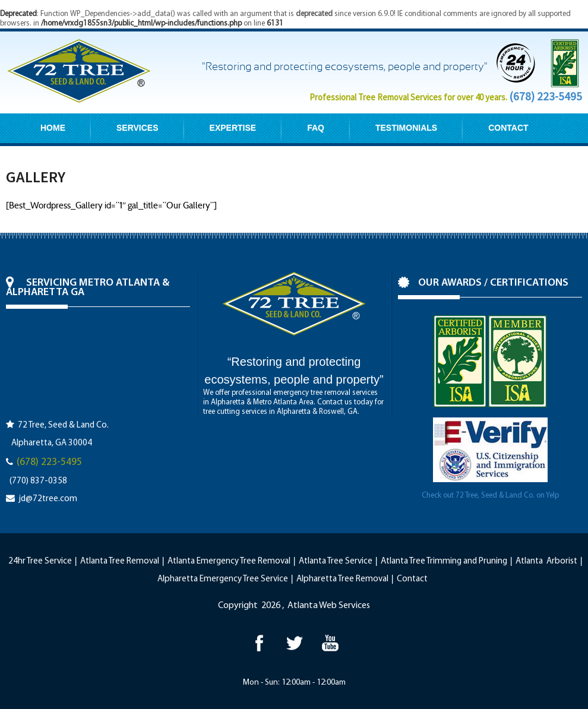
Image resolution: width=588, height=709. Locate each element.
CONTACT (508, 128)
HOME (53, 128)
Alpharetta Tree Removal (342, 579)
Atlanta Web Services (329, 606)
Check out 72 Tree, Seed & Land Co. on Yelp (490, 496)
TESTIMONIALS (406, 128)
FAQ (316, 128)
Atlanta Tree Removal (120, 561)
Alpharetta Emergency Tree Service (223, 579)
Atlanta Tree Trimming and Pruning (444, 561)
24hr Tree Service (40, 561)
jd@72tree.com (48, 499)
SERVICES (137, 128)
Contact (412, 579)
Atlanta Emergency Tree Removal (229, 561)
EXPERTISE (233, 128)
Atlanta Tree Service (336, 561)
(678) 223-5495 (546, 96)
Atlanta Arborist (546, 561)
